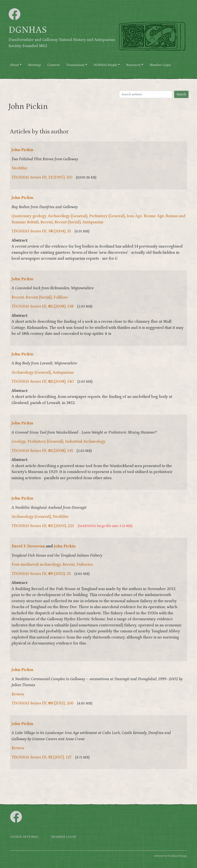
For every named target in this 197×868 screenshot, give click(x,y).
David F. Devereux (28, 546)
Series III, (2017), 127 (42, 757)
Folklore (61, 297)
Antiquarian (93, 222)
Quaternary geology (29, 216)
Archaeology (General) (68, 216)
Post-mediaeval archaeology (36, 565)
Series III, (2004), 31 (41, 231)
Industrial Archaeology (85, 441)
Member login (63, 837)
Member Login (160, 65)
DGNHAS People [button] (105, 65)
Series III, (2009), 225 (43, 526)
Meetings (34, 65)
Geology (19, 441)
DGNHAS (28, 30)
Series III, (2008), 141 (42, 451)
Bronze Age (154, 216)
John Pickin (22, 150)
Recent (47, 222)
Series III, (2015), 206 (43, 703)
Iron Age (134, 216)
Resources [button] (133, 65)
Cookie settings (24, 837)
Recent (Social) (68, 222)
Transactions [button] (75, 65)
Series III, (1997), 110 (42, 177)
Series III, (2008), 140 (43, 382)
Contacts (54, 65)
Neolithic (20, 168)
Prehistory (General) (107, 216)
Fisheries (85, 565)
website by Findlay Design (170, 856)
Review (18, 694)
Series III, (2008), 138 (43, 306)
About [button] (14, 65)
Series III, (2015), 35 (41, 574)
